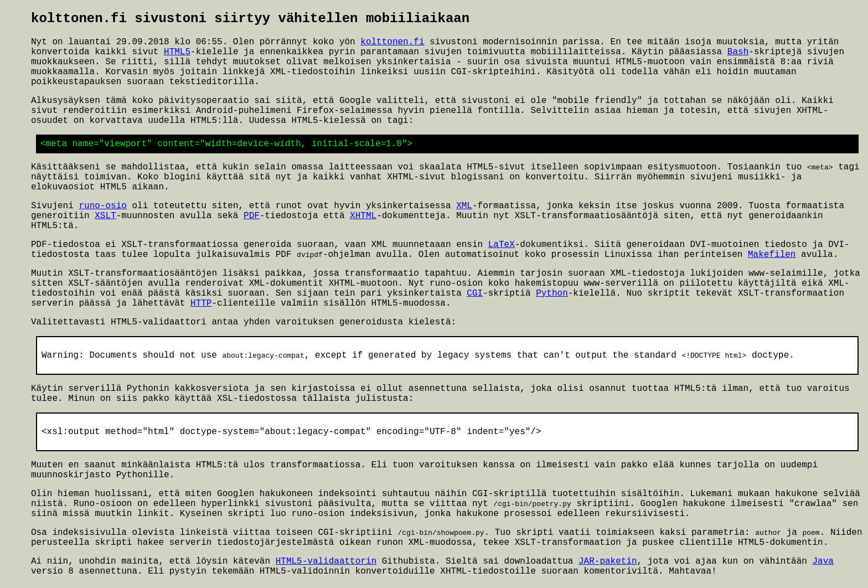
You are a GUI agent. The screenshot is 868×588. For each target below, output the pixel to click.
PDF (252, 216)
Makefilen (772, 256)
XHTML (363, 216)
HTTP (201, 305)
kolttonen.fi (392, 42)
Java (823, 564)
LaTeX (502, 245)
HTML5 (177, 52)
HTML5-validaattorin (326, 564)
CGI (475, 295)
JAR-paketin (608, 564)
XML (464, 207)
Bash (738, 52)
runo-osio (102, 207)
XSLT (105, 216)
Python (552, 295)
